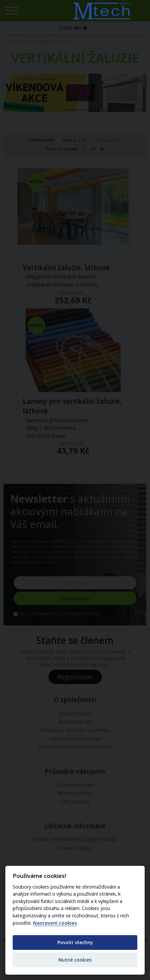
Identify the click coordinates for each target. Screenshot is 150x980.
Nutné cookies (75, 960)
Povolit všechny (75, 942)
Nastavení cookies (55, 923)
